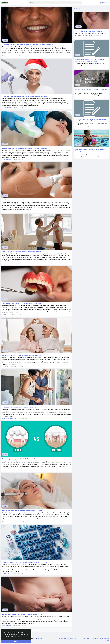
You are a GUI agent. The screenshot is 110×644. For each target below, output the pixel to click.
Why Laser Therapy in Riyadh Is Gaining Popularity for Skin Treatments (25, 148)
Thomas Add (6, 366)
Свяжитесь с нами (104, 639)
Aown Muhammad (8, 108)
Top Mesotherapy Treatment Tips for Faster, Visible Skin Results (23, 511)
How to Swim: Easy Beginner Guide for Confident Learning (91, 150)
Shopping (79, 27)
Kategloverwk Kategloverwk (10, 418)
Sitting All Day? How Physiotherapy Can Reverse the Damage (22, 252)
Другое (78, 55)
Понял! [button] (16, 641)
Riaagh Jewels (80, 37)
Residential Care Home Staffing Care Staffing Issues (19, 407)
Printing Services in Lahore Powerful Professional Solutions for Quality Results (91, 90)
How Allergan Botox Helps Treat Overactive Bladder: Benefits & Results (25, 562)
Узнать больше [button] (18, 637)
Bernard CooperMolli (81, 67)
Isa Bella (5, 470)
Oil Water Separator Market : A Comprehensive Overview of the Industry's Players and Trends (91, 120)
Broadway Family (81, 157)
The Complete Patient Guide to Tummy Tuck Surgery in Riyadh (22, 614)
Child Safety (95, 639)
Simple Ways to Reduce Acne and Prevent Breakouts (19, 200)
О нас (61, 639)
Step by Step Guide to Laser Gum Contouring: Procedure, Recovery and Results (28, 45)
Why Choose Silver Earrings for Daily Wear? (89, 31)
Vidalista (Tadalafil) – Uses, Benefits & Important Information (22, 355)
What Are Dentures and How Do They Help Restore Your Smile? (22, 304)
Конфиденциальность (84, 639)
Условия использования (70, 639)
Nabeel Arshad (80, 97)
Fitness (78, 145)
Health (5, 40)
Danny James (6, 211)
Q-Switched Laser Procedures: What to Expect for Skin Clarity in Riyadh (25, 96)
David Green (6, 574)
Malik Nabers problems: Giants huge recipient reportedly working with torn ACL (90, 60)
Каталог (107, 640)
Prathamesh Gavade (81, 127)
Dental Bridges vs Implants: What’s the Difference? (18, 459)
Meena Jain (6, 56)
